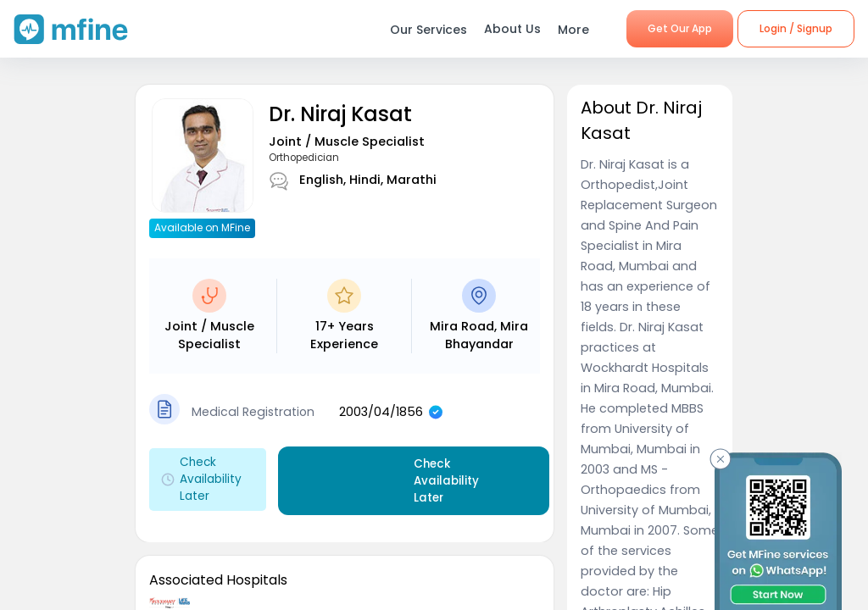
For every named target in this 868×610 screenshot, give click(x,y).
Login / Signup (796, 28)
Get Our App (680, 28)
